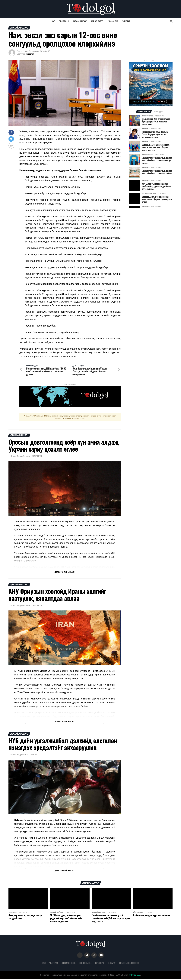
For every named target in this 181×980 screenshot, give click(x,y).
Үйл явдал (64, 21)
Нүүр (53, 21)
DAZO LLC (135, 976)
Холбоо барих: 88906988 (129, 964)
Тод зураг (126, 21)
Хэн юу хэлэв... (98, 21)
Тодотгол (30, 54)
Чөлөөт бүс (113, 21)
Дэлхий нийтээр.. (80, 21)
